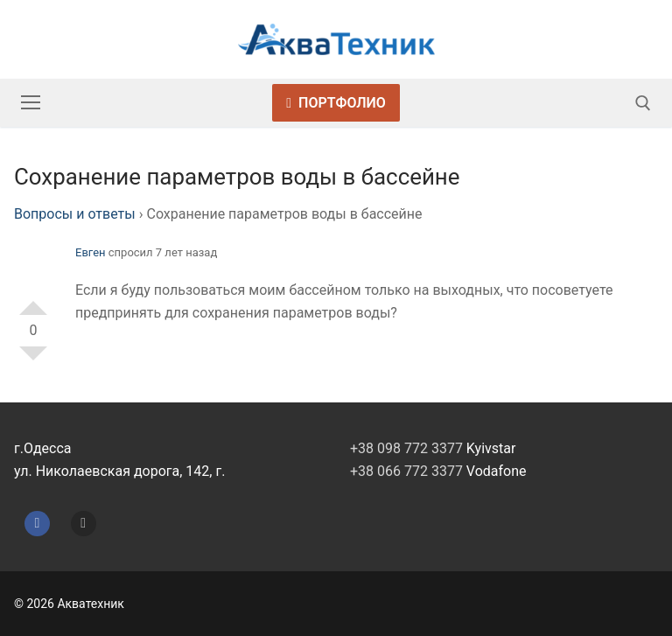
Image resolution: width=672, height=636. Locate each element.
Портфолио (336, 103)
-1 (33, 360)
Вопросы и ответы (75, 214)
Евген (91, 252)
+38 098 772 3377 (406, 448)
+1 (33, 301)
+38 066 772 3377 (406, 471)
